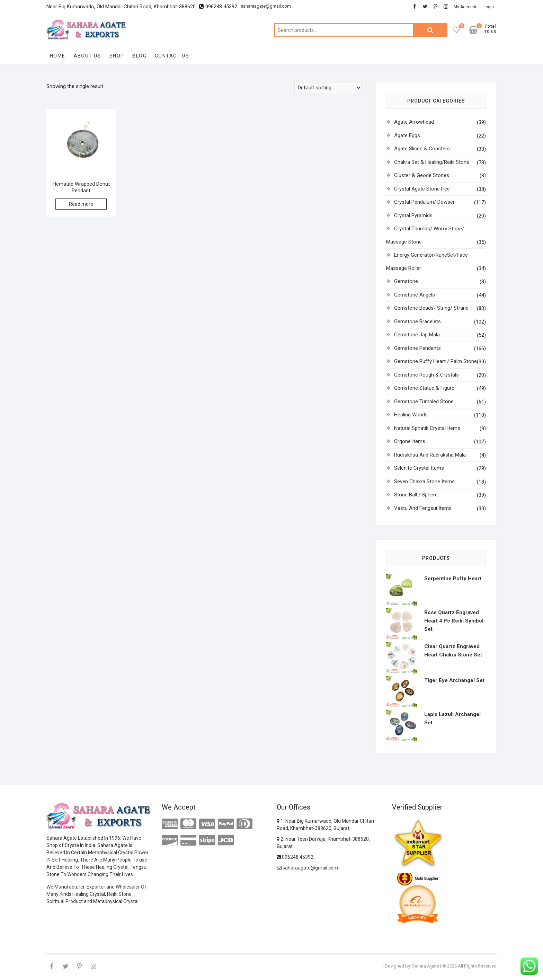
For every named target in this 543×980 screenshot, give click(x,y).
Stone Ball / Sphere (416, 495)
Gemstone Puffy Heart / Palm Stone (435, 361)
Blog (139, 56)
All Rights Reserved (477, 966)
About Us (87, 56)
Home (58, 56)
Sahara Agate (426, 966)
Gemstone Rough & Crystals (426, 375)
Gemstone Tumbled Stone (424, 401)
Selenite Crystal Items (419, 468)
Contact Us (172, 56)
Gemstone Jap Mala (417, 335)
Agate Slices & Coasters (422, 149)
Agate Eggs (407, 135)
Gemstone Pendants (417, 348)
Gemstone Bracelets (417, 321)
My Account (465, 7)
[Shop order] (328, 88)
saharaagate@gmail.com (266, 6)
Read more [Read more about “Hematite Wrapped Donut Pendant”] (81, 204)
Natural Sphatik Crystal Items (427, 428)
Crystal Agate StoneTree (422, 189)
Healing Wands (411, 415)
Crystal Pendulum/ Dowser (424, 202)
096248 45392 (295, 857)
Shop (117, 56)
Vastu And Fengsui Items (423, 508)
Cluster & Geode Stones (422, 175)
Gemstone (406, 281)
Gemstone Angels (415, 295)
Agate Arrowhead (414, 122)
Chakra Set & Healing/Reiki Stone (432, 162)
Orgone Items (410, 441)
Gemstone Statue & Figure (424, 388)
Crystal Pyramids (413, 215)
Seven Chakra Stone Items (424, 482)
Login (489, 7)
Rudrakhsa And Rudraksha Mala (430, 455)
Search (430, 30)
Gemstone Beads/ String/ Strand (431, 308)
